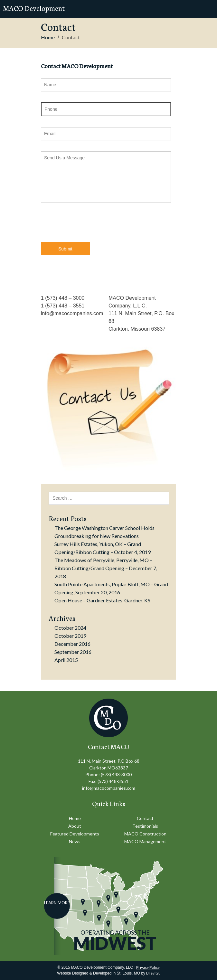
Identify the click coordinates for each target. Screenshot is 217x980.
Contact (145, 818)
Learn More (57, 903)
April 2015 (66, 660)
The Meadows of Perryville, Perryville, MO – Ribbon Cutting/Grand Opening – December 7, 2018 (106, 568)
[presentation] (90, 226)
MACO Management (145, 841)
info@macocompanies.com (109, 788)
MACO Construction (145, 834)
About (75, 826)
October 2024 (70, 628)
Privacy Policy (148, 967)
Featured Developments (75, 834)
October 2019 (70, 636)
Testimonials (145, 826)
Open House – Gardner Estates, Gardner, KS (102, 600)
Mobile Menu (206, 9)
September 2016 (73, 652)
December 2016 (72, 644)
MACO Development (34, 8)
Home (48, 37)
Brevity (152, 973)
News (75, 841)
